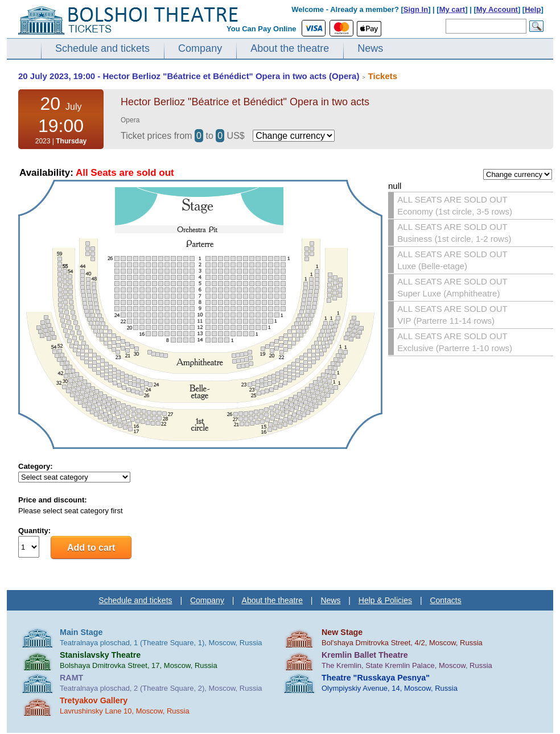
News (370, 48)
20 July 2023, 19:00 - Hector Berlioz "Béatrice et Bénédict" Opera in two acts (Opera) (189, 76)
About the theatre (290, 48)
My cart (452, 9)
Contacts (445, 600)
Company (200, 48)
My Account (497, 9)
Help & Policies (385, 600)
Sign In (416, 9)
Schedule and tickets (102, 48)
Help (533, 9)
